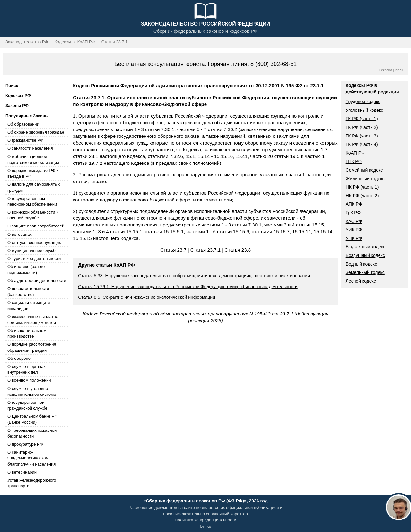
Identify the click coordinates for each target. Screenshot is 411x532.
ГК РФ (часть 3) (362, 136)
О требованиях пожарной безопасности (32, 433)
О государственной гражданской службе (27, 405)
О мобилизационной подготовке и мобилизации (33, 160)
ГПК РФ (354, 161)
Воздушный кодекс (365, 255)
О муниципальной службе (32, 250)
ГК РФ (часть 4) (362, 144)
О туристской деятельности (34, 258)
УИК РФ (354, 230)
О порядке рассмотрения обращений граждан (32, 347)
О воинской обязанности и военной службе (33, 215)
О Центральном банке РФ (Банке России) (32, 419)
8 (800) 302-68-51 (274, 64)
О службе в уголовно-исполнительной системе (32, 391)
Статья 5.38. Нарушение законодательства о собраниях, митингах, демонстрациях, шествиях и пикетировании (194, 276)
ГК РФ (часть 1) (362, 119)
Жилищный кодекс (365, 179)
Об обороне (19, 358)
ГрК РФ (353, 213)
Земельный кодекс (365, 272)
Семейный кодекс (364, 170)
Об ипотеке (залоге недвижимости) (26, 269)
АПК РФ (354, 204)
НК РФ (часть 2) (362, 196)
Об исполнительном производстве (27, 333)
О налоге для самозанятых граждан (34, 187)
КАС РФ (354, 221)
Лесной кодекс (361, 281)
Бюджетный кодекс (366, 247)
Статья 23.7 (173, 250)
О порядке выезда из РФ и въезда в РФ (33, 173)
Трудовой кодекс (363, 102)
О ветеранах (20, 234)
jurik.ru (398, 70)
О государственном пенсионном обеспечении (32, 201)
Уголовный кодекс (365, 110)
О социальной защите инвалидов (29, 305)
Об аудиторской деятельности (37, 281)
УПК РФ (354, 238)
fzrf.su (205, 526)
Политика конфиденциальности (205, 520)
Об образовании (23, 124)
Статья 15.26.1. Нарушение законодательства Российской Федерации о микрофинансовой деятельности (188, 287)
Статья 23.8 (238, 250)
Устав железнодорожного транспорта (32, 483)
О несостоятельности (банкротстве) (28, 292)
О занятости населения (30, 148)
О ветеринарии (22, 472)
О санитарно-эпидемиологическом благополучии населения (31, 458)
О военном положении (29, 380)
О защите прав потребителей (36, 226)
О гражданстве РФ (25, 140)
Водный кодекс (362, 264)
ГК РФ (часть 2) (362, 127)
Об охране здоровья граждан (36, 132)
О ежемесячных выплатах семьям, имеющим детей (33, 319)
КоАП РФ (355, 153)
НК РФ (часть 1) (362, 187)
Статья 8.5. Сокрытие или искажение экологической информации (147, 297)
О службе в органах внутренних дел (26, 369)
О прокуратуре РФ (25, 444)
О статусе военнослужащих (34, 242)
